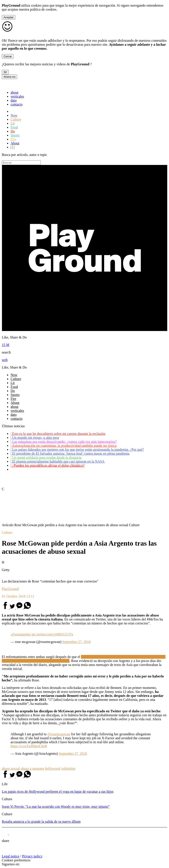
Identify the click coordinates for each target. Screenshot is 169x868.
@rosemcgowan (59, 734)
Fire (13, 139)
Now (14, 115)
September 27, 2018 (76, 642)
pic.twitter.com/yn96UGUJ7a (52, 634)
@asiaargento (21, 634)
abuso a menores (32, 769)
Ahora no (9, 77)
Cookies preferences (16, 860)
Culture (16, 119)
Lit (13, 123)
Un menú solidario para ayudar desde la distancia (46, 457)
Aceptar (9, 17)
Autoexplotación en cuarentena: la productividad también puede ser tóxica (64, 445)
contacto (17, 104)
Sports (15, 135)
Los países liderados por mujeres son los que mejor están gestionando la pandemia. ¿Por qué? (77, 449)
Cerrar (8, 56)
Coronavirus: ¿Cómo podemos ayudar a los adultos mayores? (55, 469)
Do (13, 131)
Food (14, 127)
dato (14, 100)
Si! (5, 72)
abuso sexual (11, 769)
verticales (17, 96)
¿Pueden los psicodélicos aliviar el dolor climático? (48, 465)
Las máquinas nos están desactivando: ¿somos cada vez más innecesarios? (64, 442)
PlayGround (10, 589)
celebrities (68, 769)
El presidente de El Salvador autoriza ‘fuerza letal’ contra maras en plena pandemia (70, 453)
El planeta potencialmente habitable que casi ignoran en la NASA (58, 461)
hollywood (53, 769)
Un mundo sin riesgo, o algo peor (35, 438)
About (15, 143)
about (15, 92)
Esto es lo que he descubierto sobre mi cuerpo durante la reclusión (58, 434)
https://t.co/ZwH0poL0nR (29, 746)
